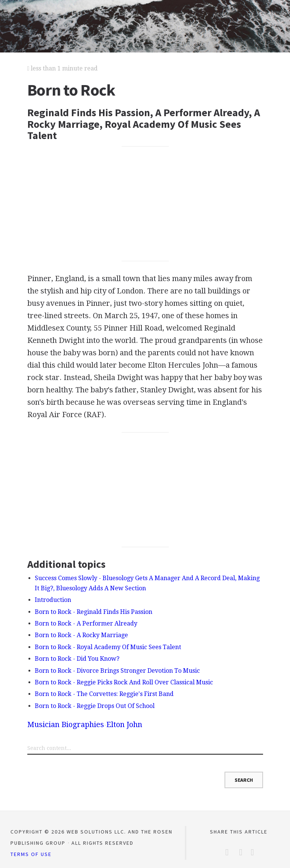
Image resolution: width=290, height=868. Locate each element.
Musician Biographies (66, 724)
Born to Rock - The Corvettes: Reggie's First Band (104, 694)
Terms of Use (31, 854)
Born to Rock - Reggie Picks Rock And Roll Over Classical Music (124, 682)
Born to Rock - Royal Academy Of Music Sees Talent (108, 647)
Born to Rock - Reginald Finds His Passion (94, 612)
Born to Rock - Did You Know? (77, 659)
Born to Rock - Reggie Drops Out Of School (95, 706)
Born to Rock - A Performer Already (86, 623)
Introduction (53, 600)
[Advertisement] (145, 204)
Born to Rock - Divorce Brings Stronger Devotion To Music (117, 671)
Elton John (124, 724)
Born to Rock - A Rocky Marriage (81, 635)
